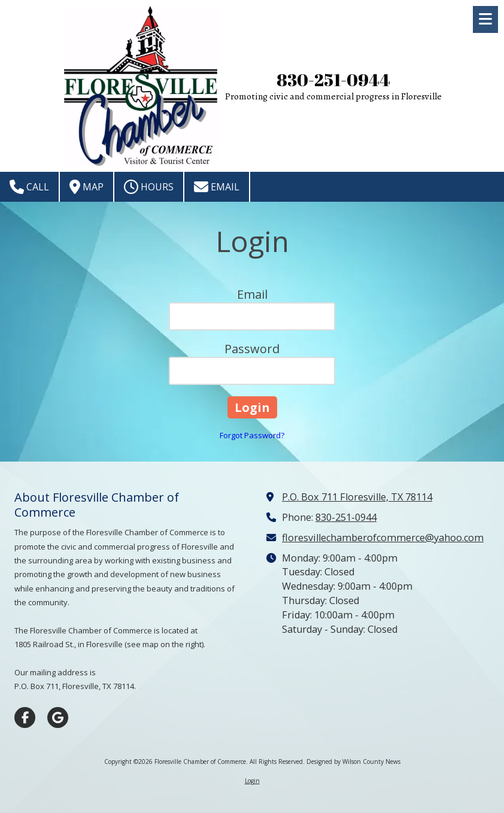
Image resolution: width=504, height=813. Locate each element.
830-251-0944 (333, 80)
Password (252, 349)
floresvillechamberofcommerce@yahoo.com (383, 538)
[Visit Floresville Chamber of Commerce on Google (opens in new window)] (58, 718)
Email (217, 187)
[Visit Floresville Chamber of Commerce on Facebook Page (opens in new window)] (25, 718)
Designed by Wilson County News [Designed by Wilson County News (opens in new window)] (353, 762)
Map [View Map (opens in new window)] (86, 187)
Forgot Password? (252, 435)
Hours (149, 187)
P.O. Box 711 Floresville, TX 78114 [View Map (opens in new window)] (357, 497)
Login (252, 781)
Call (29, 187)
